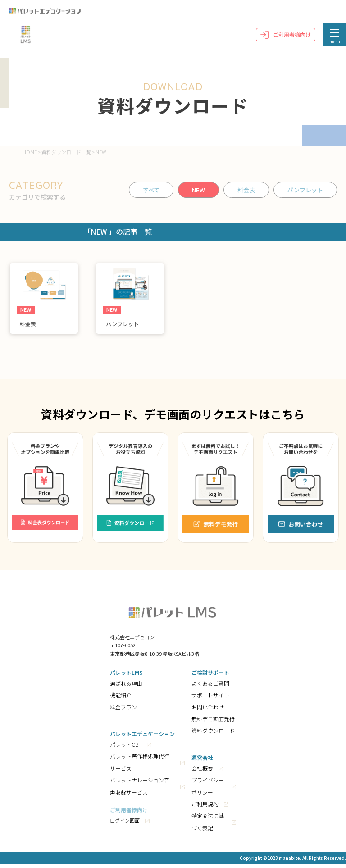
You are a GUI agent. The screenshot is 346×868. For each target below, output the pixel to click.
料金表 (246, 190)
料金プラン (123, 711)
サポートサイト (210, 698)
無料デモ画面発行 (213, 722)
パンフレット (305, 190)
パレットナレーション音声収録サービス (140, 789)
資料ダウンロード (213, 734)
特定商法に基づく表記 (208, 825)
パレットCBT (126, 748)
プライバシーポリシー (208, 789)
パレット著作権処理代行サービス (140, 766)
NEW (198, 190)
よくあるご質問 (210, 687)
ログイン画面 (125, 824)
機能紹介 (121, 698)
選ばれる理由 (126, 687)
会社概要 (202, 772)
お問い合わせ (208, 711)
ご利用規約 (205, 807)
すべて (151, 190)
